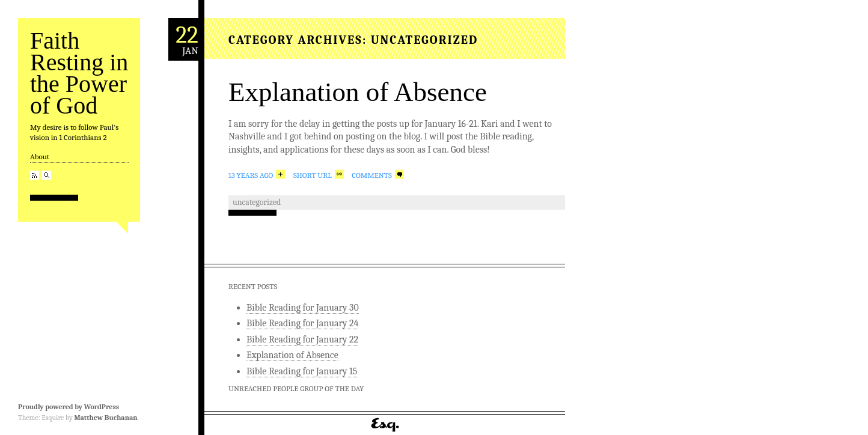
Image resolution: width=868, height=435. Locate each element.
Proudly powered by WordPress (69, 407)
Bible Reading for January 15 (302, 371)
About (40, 157)
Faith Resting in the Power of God (79, 73)
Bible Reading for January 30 (303, 308)
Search (47, 175)
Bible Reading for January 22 (302, 339)
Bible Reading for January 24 (302, 323)
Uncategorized (257, 202)
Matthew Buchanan (105, 418)
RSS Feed (35, 175)
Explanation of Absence (358, 92)
